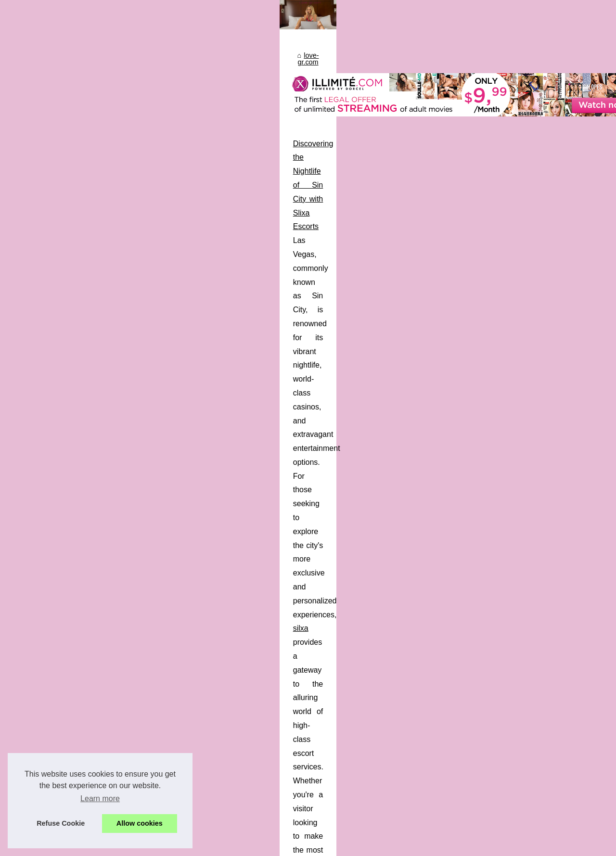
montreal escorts (85, 570)
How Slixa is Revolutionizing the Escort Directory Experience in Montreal (148, 501)
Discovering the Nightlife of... (508, 732)
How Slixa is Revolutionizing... (511, 754)
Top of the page (223, 846)
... (427, 458)
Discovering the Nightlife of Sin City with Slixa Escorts (115, 402)
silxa (402, 430)
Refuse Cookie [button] (61, 823)
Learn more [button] (100, 799)
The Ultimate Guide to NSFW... (512, 688)
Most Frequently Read (499, 334)
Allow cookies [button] (140, 823)
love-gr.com (46, 321)
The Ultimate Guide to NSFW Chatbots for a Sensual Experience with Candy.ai (158, 613)
